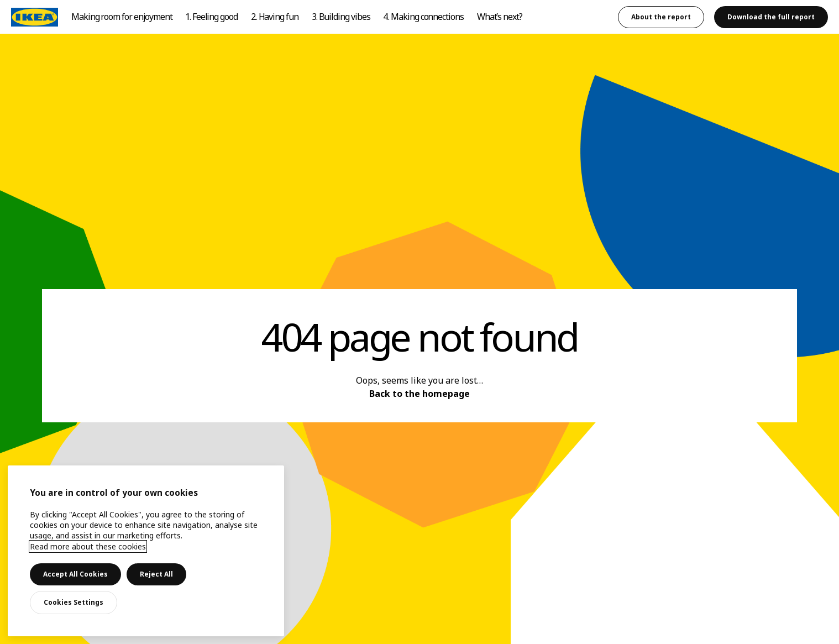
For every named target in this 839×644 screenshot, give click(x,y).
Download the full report (771, 17)
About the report (661, 17)
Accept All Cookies (75, 574)
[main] (146, 551)
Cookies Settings (74, 602)
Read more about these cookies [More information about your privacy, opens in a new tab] (88, 546)
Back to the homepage (419, 394)
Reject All (156, 574)
